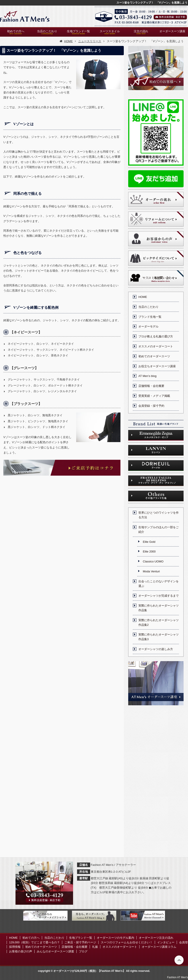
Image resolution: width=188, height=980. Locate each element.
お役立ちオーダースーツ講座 (157, 366)
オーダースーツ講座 (172, 31)
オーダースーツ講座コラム (159, 947)
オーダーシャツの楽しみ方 (156, 649)
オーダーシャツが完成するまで (159, 596)
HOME (143, 297)
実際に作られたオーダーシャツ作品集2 (159, 622)
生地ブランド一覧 (78, 31)
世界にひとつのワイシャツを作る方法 (159, 515)
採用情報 (15, 947)
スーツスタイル (110, 31)
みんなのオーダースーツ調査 (55, 951)
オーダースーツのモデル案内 (115, 938)
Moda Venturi (151, 571)
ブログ (83, 951)
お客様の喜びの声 (21, 951)
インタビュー (166, 942)
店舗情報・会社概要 (151, 386)
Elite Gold (149, 542)
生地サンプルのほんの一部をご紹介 (159, 530)
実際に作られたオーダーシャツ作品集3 (159, 637)
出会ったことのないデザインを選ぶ (159, 584)
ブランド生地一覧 (150, 317)
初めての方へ (16, 31)
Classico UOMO (153, 561)
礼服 (95, 947)
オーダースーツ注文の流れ (156, 938)
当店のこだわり (47, 31)
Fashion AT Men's (177, 977)
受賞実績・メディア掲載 (154, 396)
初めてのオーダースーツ (154, 356)
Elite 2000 (149, 551)
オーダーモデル (148, 326)
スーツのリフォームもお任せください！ (127, 942)
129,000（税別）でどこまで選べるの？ (34, 942)
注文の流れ (141, 31)
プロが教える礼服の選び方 (156, 336)
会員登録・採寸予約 (151, 406)
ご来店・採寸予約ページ (80, 942)
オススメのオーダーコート (156, 346)
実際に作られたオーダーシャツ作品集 (159, 608)
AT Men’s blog (147, 376)
